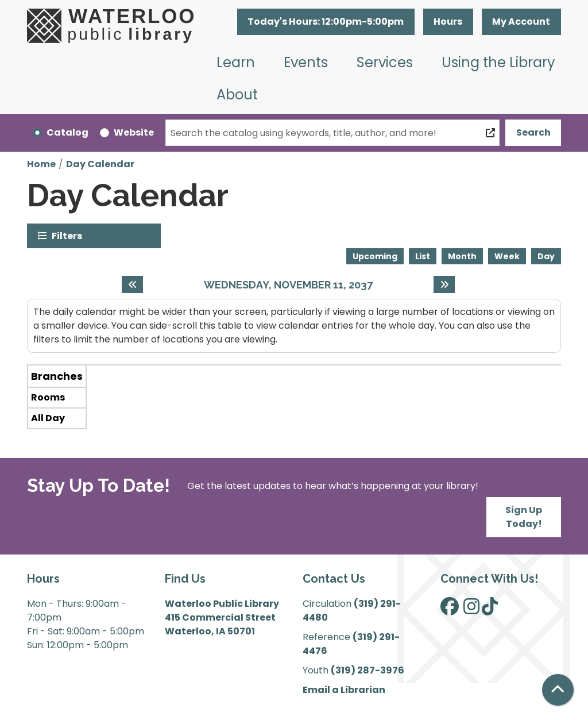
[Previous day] (132, 284)
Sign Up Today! (524, 517)
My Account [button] (521, 22)
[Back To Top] (558, 690)
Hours (448, 22)
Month (462, 256)
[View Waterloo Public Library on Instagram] (471, 610)
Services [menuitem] (385, 62)
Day (546, 256)
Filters (67, 235)
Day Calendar (100, 164)
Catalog (67, 132)
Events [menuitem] (306, 62)
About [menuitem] (237, 95)
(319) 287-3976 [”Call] (367, 670)
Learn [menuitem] (236, 62)
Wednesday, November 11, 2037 (288, 285)
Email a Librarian (344, 690)
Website (134, 132)
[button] (326, 22)
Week (507, 256)
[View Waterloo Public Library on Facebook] (450, 610)
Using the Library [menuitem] (498, 62)
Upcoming (375, 256)
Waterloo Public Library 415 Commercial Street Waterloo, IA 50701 (222, 617)
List (423, 256)
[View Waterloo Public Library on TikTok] (490, 610)
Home (41, 164)
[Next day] (444, 284)
